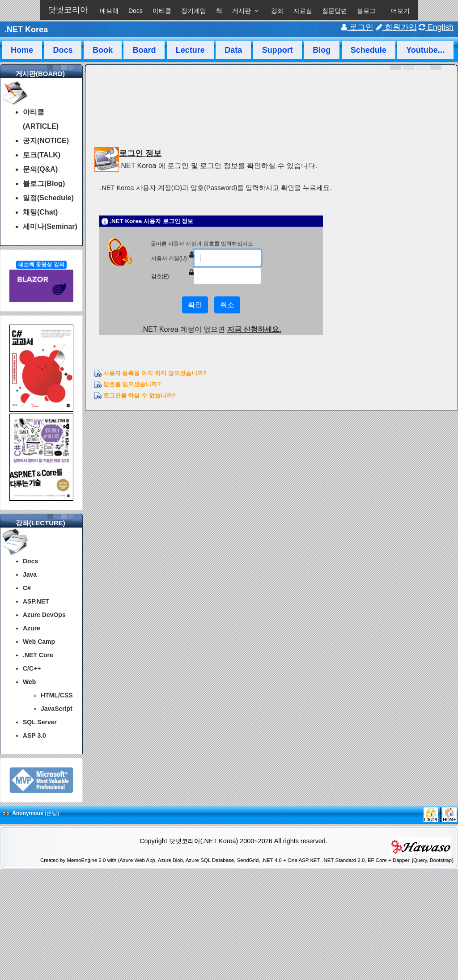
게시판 (242, 11)
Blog (322, 50)
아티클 (162, 11)
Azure (32, 628)
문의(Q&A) (40, 169)
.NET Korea (26, 30)
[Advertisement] (229, 957)
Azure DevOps (44, 615)
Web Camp (39, 642)
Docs (136, 11)
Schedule (369, 50)
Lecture (190, 50)
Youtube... (425, 50)
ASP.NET (36, 601)
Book (103, 50)
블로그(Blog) (44, 184)
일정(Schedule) (48, 198)
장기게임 (194, 11)
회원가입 (396, 27)
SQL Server (40, 722)
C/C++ (32, 668)
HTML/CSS (57, 695)
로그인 (357, 27)
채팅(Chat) (40, 212)
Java (30, 574)
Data (233, 50)
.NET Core (38, 655)
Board (144, 50)
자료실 (303, 11)
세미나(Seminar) (50, 226)
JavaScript (57, 709)
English (436, 27)
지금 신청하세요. (254, 329)
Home (22, 50)
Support (278, 50)
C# (27, 588)
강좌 (277, 11)
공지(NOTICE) (46, 141)
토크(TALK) (42, 155)
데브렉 (109, 11)
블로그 (366, 11)
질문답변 (335, 11)
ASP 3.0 (34, 735)
